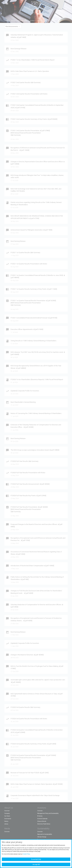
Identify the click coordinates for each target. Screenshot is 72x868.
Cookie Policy (26, 854)
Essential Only (36, 859)
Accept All (36, 864)
